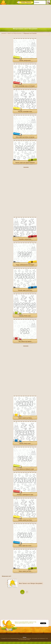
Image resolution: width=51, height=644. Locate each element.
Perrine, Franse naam (25, 444)
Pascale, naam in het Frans (25, 290)
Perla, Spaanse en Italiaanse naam (25, 469)
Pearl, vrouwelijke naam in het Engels (25, 86)
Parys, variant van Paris (25, 571)
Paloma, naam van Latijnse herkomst (25, 163)
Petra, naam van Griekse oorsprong (25, 137)
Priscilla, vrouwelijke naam (25, 112)
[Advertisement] (25, 16)
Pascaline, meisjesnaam (25, 239)
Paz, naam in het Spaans (25, 341)
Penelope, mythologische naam (25, 495)
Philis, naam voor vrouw (25, 546)
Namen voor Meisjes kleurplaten (32, 583)
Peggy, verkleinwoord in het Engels (25, 265)
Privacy (25, 637)
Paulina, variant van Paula (25, 520)
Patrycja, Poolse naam (25, 316)
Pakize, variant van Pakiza (25, 418)
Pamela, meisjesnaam (25, 61)
